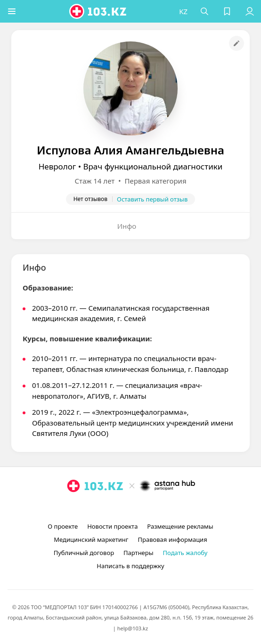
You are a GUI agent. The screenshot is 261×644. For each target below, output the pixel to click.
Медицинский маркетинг (91, 539)
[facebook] (131, 507)
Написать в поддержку (130, 566)
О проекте (63, 526)
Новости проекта (112, 526)
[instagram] (116, 507)
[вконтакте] (147, 507)
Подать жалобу (185, 553)
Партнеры (139, 553)
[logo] (98, 11)
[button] (12, 11)
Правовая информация (173, 539)
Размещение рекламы (180, 526)
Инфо (127, 226)
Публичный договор (84, 553)
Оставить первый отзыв (152, 199)
